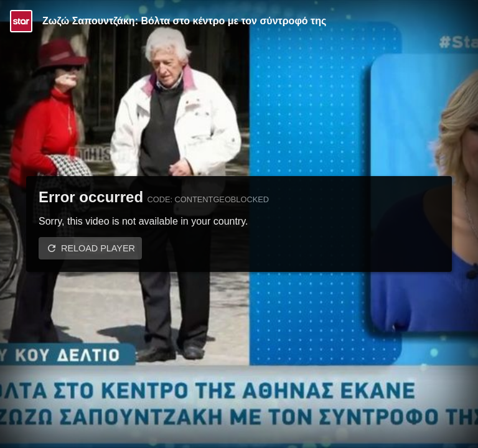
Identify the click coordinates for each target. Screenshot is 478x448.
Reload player (98, 248)
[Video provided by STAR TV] (21, 21)
